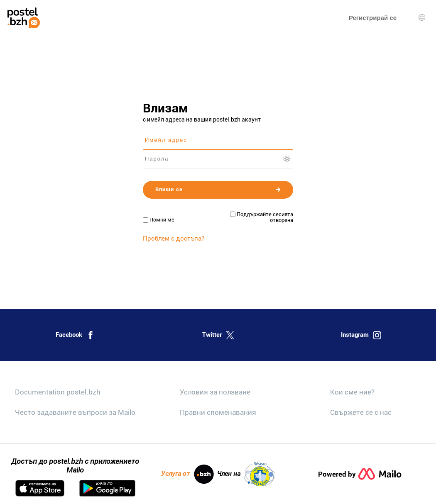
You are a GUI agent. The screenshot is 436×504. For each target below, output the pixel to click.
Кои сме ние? (352, 392)
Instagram (361, 335)
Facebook (75, 335)
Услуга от (187, 474)
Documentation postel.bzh (58, 392)
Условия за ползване (215, 392)
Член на (246, 474)
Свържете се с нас (361, 412)
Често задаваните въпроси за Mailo (75, 412)
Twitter (218, 335)
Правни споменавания (218, 412)
